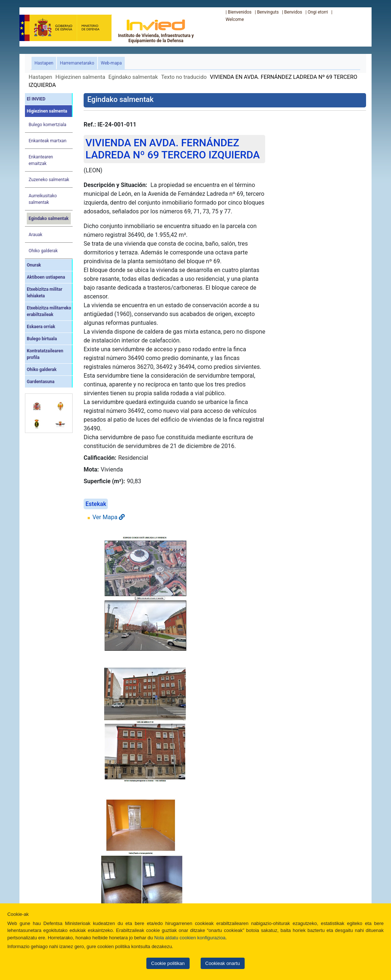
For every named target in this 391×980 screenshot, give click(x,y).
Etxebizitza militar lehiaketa (45, 293)
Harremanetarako (77, 63)
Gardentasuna (41, 382)
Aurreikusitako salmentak (43, 199)
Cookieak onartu (223, 963)
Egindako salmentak (133, 77)
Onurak (34, 265)
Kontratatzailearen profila (45, 354)
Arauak (35, 235)
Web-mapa (111, 63)
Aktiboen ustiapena (46, 277)
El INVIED (36, 99)
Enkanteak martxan (47, 141)
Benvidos (293, 12)
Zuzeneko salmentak (49, 180)
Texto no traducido (184, 77)
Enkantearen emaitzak (41, 160)
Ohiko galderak (43, 251)
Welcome (235, 19)
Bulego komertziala (47, 125)
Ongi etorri (318, 12)
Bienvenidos (240, 12)
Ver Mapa (109, 517)
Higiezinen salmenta (80, 77)
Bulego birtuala (42, 339)
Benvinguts (268, 12)
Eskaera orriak (41, 327)
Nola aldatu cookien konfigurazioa (190, 938)
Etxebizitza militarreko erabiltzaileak (49, 311)
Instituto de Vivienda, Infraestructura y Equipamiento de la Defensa (156, 31)
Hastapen (45, 63)
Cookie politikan (168, 963)
